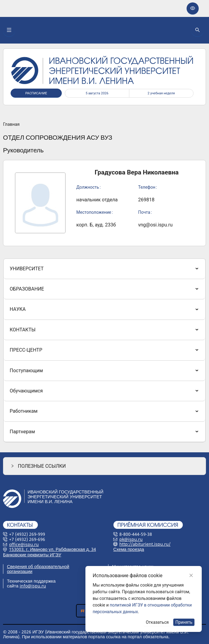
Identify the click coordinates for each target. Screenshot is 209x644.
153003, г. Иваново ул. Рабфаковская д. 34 (53, 549)
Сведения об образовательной (38, 566)
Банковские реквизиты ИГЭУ (32, 555)
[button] (104, 466)
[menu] (104, 351)
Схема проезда (129, 549)
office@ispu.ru (24, 544)
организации (20, 571)
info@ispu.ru (33, 586)
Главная (11, 125)
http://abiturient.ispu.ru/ (145, 544)
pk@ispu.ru (131, 539)
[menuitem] (104, 269)
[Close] (191, 575)
